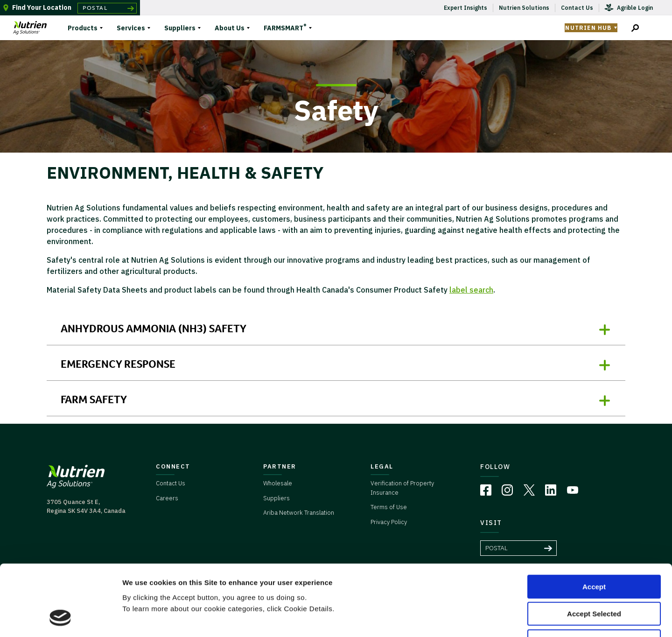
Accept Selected (594, 550)
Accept (594, 523)
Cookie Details (559, 619)
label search (471, 290)
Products (83, 28)
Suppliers (180, 28)
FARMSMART (285, 27)
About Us (230, 28)
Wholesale (278, 483)
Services (131, 28)
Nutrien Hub (588, 28)
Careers (167, 498)
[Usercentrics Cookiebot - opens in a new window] (60, 619)
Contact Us (171, 483)
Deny (594, 577)
